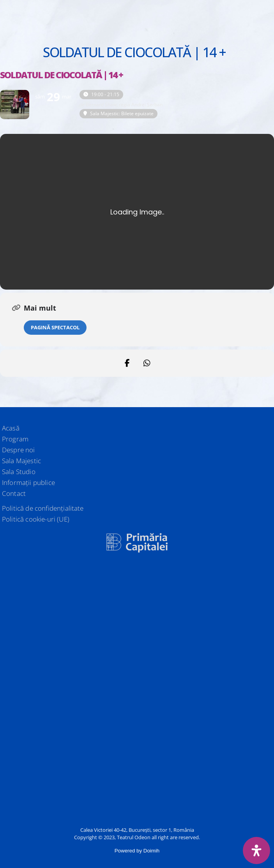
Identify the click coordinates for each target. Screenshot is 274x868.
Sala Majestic (21, 461)
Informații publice (28, 482)
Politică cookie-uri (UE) (36, 519)
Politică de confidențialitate (43, 508)
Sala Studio (19, 472)
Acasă (11, 428)
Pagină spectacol (55, 327)
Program (15, 439)
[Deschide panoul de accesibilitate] (256, 850)
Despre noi (19, 450)
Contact (14, 493)
